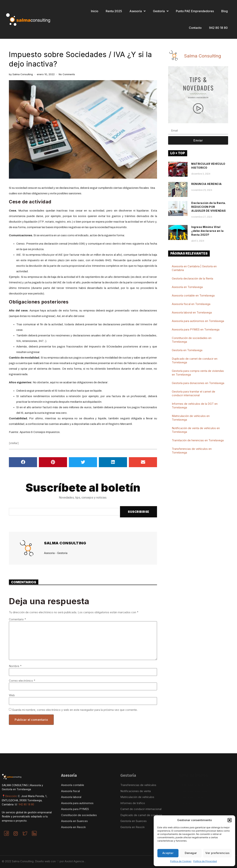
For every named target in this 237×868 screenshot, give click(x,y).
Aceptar (168, 853)
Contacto (195, 28)
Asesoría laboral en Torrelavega (192, 312)
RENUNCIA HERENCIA (207, 184)
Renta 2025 (114, 11)
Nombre (15, 666)
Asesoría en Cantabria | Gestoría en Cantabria (194, 268)
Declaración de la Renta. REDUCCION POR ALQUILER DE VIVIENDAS (209, 207)
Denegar (191, 853)
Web (12, 695)
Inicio (95, 11)
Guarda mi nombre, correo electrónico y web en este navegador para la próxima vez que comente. (75, 710)
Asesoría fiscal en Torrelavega (191, 304)
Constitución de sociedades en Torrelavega (192, 340)
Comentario (17, 619)
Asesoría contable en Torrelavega (193, 295)
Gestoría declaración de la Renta (192, 278)
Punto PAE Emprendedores (195, 11)
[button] (230, 820)
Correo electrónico (22, 681)
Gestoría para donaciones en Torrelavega (198, 383)
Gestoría (161, 11)
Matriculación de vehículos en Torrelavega (191, 418)
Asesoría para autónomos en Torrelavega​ (198, 321)
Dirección (11, 796)
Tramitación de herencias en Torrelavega (198, 440)
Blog (225, 11)
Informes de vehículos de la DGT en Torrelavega (195, 406)
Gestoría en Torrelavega (187, 350)
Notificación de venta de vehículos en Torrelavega (196, 430)
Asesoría (137, 11)
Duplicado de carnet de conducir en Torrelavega (195, 360)
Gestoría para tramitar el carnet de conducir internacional (193, 393)
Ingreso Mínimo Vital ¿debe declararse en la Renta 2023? (207, 231)
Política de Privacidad (205, 861)
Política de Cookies (181, 861)
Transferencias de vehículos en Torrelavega (192, 451)
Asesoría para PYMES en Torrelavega (196, 329)
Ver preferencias (217, 853)
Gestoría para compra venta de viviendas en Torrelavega (198, 373)
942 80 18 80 (218, 28)
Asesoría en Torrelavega (187, 287)
